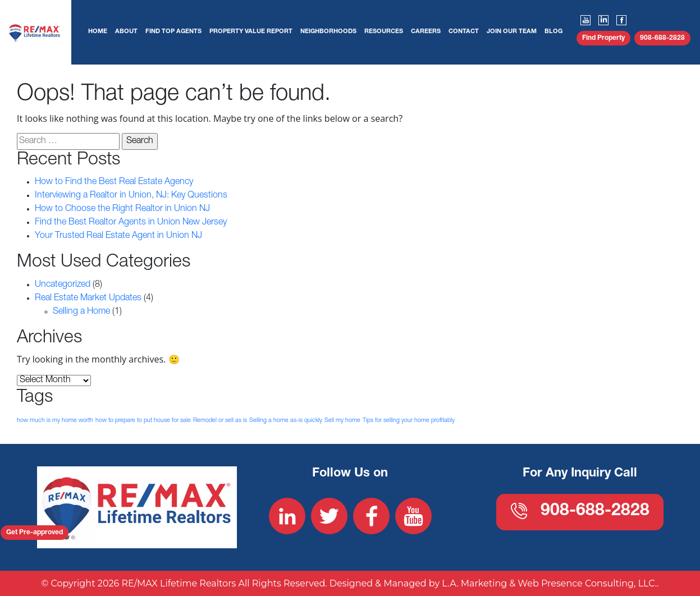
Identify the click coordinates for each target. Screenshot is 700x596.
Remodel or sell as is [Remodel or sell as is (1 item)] (220, 421)
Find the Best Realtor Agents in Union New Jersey (131, 223)
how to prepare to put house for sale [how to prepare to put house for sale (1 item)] (143, 421)
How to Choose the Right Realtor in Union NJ (122, 209)
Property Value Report (251, 32)
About (126, 32)
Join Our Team (512, 32)
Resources (384, 32)
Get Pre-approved (35, 533)
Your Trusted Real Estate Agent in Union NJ (118, 236)
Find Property (603, 38)
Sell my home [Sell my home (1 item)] (342, 421)
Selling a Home (81, 312)
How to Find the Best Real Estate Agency (114, 182)
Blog (553, 32)
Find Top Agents (173, 32)
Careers (426, 32)
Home (98, 32)
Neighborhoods (328, 32)
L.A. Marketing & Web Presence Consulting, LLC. (549, 583)
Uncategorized (63, 285)
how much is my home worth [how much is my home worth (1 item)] (55, 421)
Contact (464, 32)
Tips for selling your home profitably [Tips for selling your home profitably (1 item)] (409, 421)
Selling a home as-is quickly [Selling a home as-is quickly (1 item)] (286, 421)
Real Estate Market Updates (88, 299)
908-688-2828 (662, 38)
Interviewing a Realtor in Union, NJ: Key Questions (131, 196)
